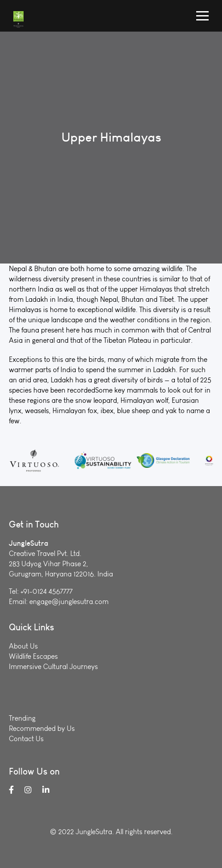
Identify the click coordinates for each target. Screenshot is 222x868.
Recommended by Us (42, 728)
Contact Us (26, 739)
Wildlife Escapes (33, 656)
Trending (22, 718)
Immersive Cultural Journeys (53, 667)
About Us (23, 646)
